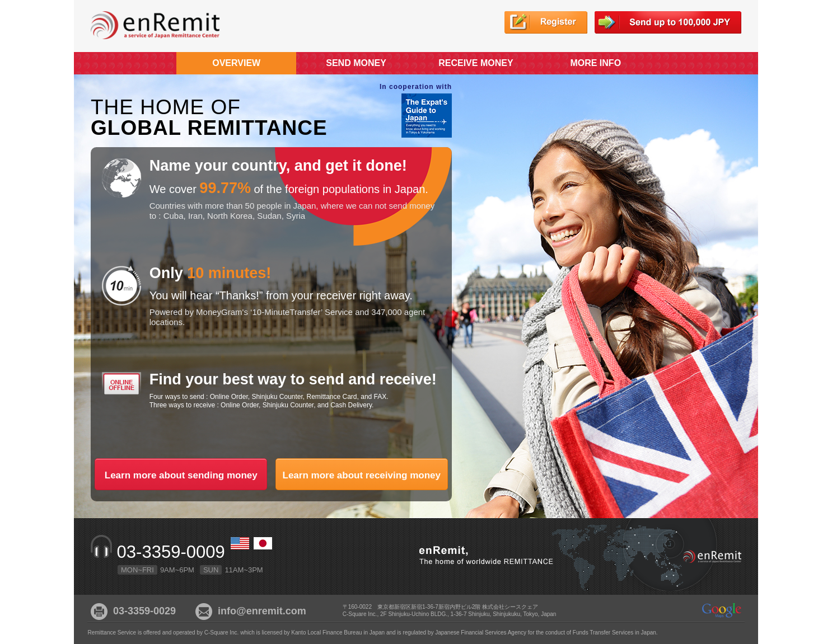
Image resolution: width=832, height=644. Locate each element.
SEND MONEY (356, 63)
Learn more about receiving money (362, 473)
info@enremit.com (262, 611)
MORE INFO (595, 63)
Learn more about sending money (181, 473)
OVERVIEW (236, 63)
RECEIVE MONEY (476, 63)
